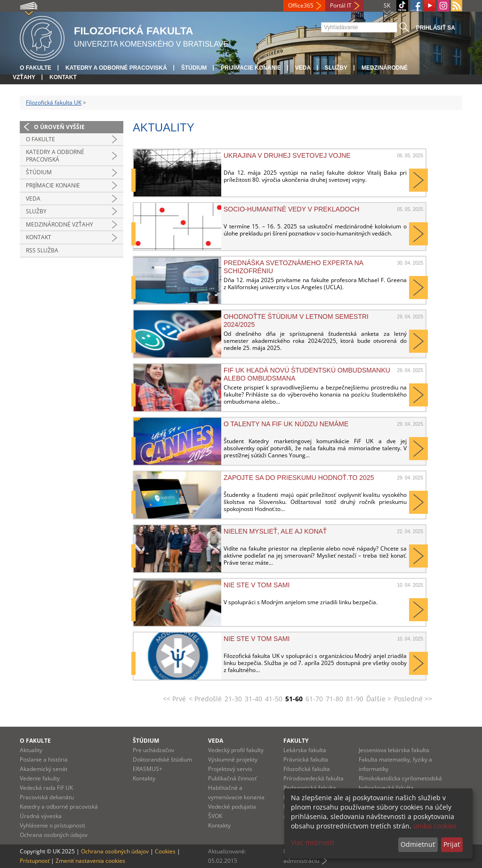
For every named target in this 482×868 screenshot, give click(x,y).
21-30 (233, 699)
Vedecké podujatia (232, 807)
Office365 (301, 5)
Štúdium (194, 68)
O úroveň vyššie (59, 127)
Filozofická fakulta (307, 769)
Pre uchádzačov (153, 750)
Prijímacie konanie (251, 68)
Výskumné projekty (233, 759)
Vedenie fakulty (40, 778)
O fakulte (36, 68)
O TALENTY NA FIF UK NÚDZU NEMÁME (286, 424)
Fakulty (296, 741)
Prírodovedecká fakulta (313, 778)
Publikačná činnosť (232, 778)
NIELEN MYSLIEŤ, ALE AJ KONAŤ (275, 531)
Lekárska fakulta (305, 750)
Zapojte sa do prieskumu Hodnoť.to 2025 (299, 478)
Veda (303, 68)
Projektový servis (230, 769)
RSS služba (42, 250)
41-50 (274, 699)
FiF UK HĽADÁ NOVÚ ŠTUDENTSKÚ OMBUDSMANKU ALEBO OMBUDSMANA (307, 374)
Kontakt (63, 77)
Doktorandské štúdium (162, 759)
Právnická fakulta (306, 759)
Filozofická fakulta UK (54, 102)
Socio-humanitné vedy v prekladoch (291, 209)
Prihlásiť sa (436, 28)
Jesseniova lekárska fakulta (394, 750)
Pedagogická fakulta (310, 788)
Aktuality (31, 750)
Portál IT (341, 5)
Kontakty (144, 778)
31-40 (253, 699)
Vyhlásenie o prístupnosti (52, 825)
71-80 (334, 699)
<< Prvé (174, 699)
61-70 (314, 699)
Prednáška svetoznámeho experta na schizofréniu (293, 267)
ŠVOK (215, 816)
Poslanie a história (44, 759)
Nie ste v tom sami (257, 585)
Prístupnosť (35, 861)
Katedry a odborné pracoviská (116, 68)
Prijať (452, 844)
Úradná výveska (41, 816)
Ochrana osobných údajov (54, 835)
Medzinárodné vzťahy (60, 224)
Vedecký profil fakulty (236, 750)
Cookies (165, 851)
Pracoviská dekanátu (47, 797)
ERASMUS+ (148, 769)
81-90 (355, 699)
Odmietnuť (418, 844)
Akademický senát (44, 769)
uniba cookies (435, 826)
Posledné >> (413, 699)
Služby (336, 68)
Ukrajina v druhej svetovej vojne (287, 155)
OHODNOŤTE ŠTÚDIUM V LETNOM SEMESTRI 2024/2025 (296, 320)
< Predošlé (205, 699)
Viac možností (313, 842)
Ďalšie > (379, 699)
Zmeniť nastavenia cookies (90, 861)
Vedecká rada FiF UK (46, 788)
